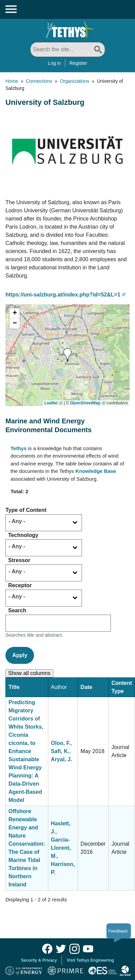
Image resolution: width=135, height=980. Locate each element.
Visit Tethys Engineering (90, 960)
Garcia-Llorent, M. (61, 848)
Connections (39, 81)
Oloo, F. (61, 743)
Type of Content (26, 510)
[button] (67, 355)
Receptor (20, 585)
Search (17, 610)
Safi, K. (60, 751)
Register (78, 63)
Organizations (74, 81)
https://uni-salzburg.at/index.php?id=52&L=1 (63, 295)
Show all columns (29, 673)
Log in (54, 63)
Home (12, 81)
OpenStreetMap (85, 403)
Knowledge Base (96, 471)
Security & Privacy (39, 960)
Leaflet (51, 403)
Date (87, 687)
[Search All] (68, 50)
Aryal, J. (62, 759)
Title (14, 687)
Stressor (19, 560)
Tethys (19, 448)
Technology (23, 535)
